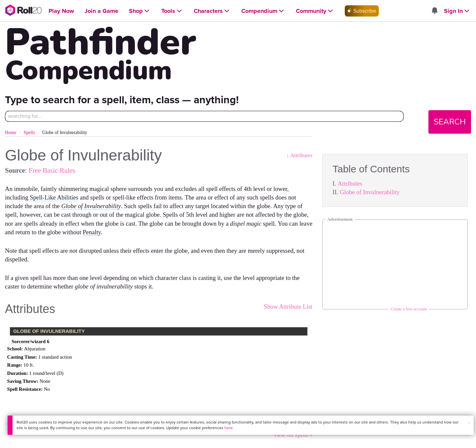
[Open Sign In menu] (457, 11)
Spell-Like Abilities (54, 197)
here (229, 428)
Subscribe (362, 11)
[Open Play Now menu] (61, 11)
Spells (29, 133)
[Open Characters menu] (212, 11)
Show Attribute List (288, 307)
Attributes (350, 183)
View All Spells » (293, 435)
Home (11, 133)
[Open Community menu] (315, 11)
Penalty (92, 232)
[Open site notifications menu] (435, 11)
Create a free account (409, 309)
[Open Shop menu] (140, 11)
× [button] (469, 423)
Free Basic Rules (52, 170)
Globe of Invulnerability (370, 192)
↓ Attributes (299, 155)
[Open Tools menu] (172, 11)
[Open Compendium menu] (263, 11)
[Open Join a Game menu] (101, 11)
